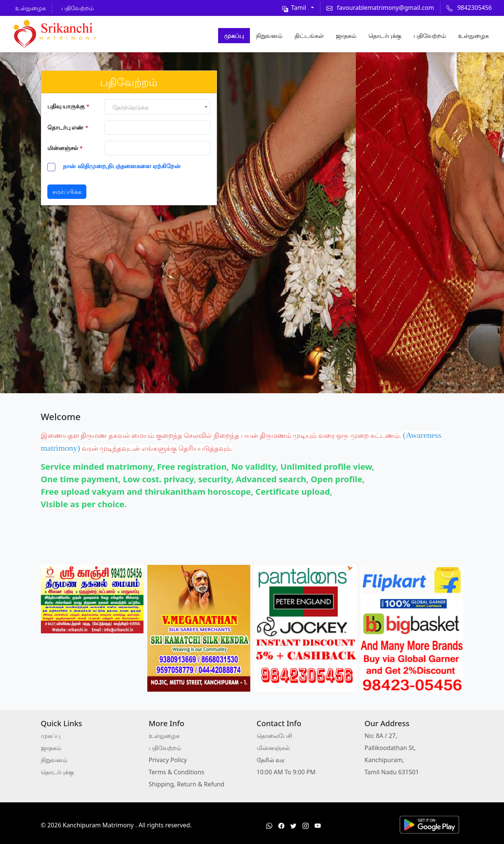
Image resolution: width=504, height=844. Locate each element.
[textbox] (157, 107)
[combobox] (157, 107)
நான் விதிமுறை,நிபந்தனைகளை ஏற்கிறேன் (121, 166)
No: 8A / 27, (381, 736)
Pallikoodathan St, (390, 748)
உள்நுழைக (474, 36)
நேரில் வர (271, 760)
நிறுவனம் (269, 36)
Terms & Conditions (177, 772)
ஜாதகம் (346, 36)
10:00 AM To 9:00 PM (286, 772)
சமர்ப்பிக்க (67, 192)
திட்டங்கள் (309, 36)
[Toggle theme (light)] (298, 8)
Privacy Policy (168, 760)
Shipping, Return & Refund (187, 784)
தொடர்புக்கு (385, 36)
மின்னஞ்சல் (65, 148)
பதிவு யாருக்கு (68, 106)
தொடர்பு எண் (68, 127)
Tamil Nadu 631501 (392, 772)
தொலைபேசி (275, 736)
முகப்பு (234, 36)
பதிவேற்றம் (430, 36)
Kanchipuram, (385, 760)
